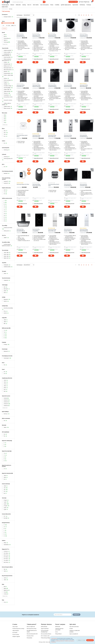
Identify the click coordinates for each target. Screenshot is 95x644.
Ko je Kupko (15, 632)
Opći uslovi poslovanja (74, 627)
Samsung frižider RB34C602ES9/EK (84, 86)
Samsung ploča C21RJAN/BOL (36, 230)
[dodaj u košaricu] (20, 62)
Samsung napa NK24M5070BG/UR (21, 230)
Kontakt (71, 629)
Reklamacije (58, 627)
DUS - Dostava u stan (45, 636)
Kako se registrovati (31, 627)
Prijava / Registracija (84, 2)
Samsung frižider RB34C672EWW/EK (84, 230)
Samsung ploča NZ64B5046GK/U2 (68, 185)
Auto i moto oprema (44, 5)
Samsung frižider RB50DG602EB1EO (52, 36)
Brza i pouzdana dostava (46, 634)
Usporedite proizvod (22, 59)
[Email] (63, 615)
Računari (12, 5)
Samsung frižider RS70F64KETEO (21, 86)
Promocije (89, 5)
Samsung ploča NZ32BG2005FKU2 (21, 36)
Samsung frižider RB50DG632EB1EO (36, 36)
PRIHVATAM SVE (90, 640)
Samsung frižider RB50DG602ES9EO (68, 86)
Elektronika (18, 5)
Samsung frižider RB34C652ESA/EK (36, 136)
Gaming (24, 5)
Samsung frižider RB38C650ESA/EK (68, 136)
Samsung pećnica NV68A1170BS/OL (68, 230)
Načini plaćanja (44, 627)
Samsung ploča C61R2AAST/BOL (84, 185)
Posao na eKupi (16, 634)
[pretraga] (44, 2)
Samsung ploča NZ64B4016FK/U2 (84, 136)
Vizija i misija (15, 627)
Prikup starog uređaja (45, 638)
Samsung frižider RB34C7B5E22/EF (52, 136)
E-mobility (57, 5)
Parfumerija (82, 5)
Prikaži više (5, 44)
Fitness (52, 5)
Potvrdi (4, 28)
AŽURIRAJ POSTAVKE (81, 640)
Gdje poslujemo (16, 631)
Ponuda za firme (30, 636)
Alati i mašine (36, 5)
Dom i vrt (29, 5)
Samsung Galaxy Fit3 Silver (23, 184)
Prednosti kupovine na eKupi (18, 629)
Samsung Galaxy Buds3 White (22, 136)
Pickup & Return (58, 634)
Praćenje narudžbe (73, 2)
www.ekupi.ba (54, 638)
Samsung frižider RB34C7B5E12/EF (52, 230)
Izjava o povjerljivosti (74, 634)
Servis (57, 632)
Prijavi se (77, 615)
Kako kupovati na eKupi (32, 629)
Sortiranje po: (20, 15)
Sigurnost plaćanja (45, 629)
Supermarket (75, 5)
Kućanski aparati (5, 5)
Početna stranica (5, 9)
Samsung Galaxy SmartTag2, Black (37, 185)
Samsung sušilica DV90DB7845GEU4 (68, 36)
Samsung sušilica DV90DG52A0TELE (84, 36)
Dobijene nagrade (16, 636)
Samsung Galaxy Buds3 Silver (54, 185)
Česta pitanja (29, 638)
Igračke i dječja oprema (66, 5)
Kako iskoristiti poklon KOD (32, 634)
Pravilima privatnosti (60, 641)
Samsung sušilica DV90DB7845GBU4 (52, 86)
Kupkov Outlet (5, 7)
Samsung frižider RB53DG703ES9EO (37, 86)
